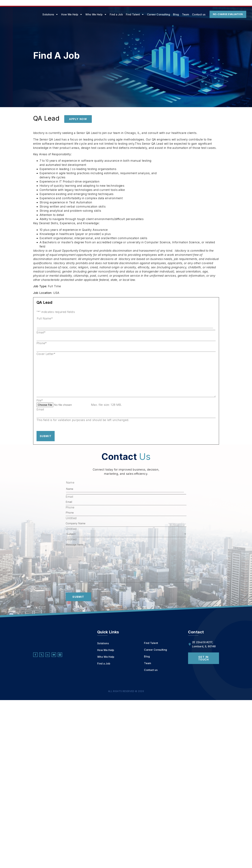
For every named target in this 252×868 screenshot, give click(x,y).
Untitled (71, 518)
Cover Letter (46, 354)
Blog (166, 14)
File (40, 400)
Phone (42, 343)
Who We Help (86, 14)
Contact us (189, 14)
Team (175, 14)
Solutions (40, 14)
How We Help (62, 14)
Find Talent (125, 14)
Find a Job (106, 14)
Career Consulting (148, 14)
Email (41, 332)
